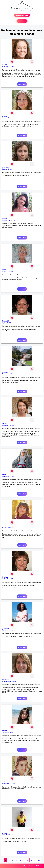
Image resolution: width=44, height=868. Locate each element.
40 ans (14, 681)
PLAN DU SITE (31, 866)
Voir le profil (22, 84)
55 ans (13, 220)
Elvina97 (5, 833)
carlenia (5, 475)
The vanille (6, 628)
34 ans (11, 732)
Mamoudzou (6, 220)
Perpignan (5, 476)
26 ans (10, 169)
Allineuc (5, 528)
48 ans (12, 425)
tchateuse (5, 679)
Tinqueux (5, 732)
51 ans (10, 528)
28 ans (10, 118)
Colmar (5, 169)
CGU (23, 866)
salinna (4, 731)
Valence (5, 118)
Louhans (5, 272)
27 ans (13, 784)
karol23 (5, 65)
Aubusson (5, 67)
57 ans (12, 67)
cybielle (5, 782)
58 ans (12, 374)
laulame (5, 423)
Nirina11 (5, 219)
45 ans (9, 323)
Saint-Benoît (6, 835)
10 (39, 860)
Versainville (6, 784)
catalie (4, 526)
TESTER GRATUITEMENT (22, 15)
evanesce (5, 372)
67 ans (11, 579)
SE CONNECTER (22, 21)
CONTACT (39, 866)
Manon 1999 (6, 167)
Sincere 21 (6, 321)
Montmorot (6, 374)
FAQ (19, 866)
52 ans (11, 272)
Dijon (4, 323)
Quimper (5, 579)
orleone (5, 116)
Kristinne (5, 577)
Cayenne (5, 630)
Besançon (5, 425)
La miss (5, 270)
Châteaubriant (7, 681)
